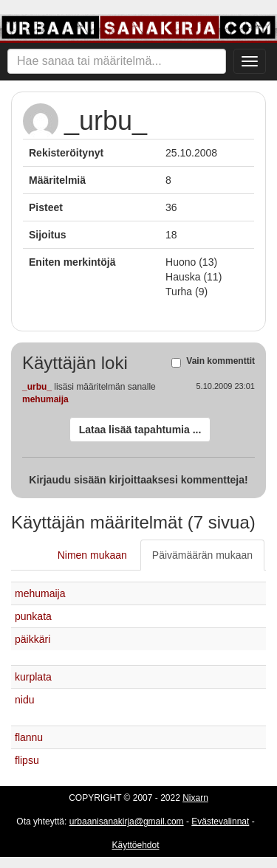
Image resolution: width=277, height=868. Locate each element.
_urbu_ (37, 387)
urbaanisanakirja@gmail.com (127, 821)
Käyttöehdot (135, 845)
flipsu (27, 760)
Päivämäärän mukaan (202, 555)
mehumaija (45, 399)
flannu (29, 737)
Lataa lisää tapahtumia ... (140, 430)
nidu (24, 700)
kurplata (33, 677)
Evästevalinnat (220, 821)
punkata (33, 616)
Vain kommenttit (220, 362)
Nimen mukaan (92, 555)
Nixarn (195, 798)
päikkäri (33, 639)
